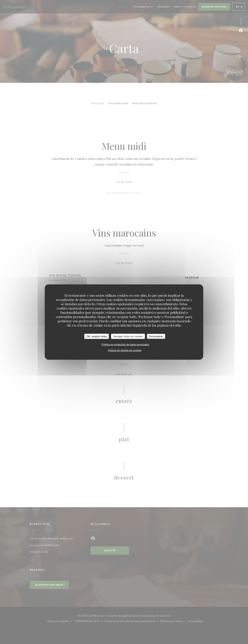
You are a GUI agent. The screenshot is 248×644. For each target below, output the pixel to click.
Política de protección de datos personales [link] (125, 345)
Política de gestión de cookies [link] (125, 350)
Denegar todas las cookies (128, 336)
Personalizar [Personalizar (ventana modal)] (156, 336)
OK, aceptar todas (97, 336)
